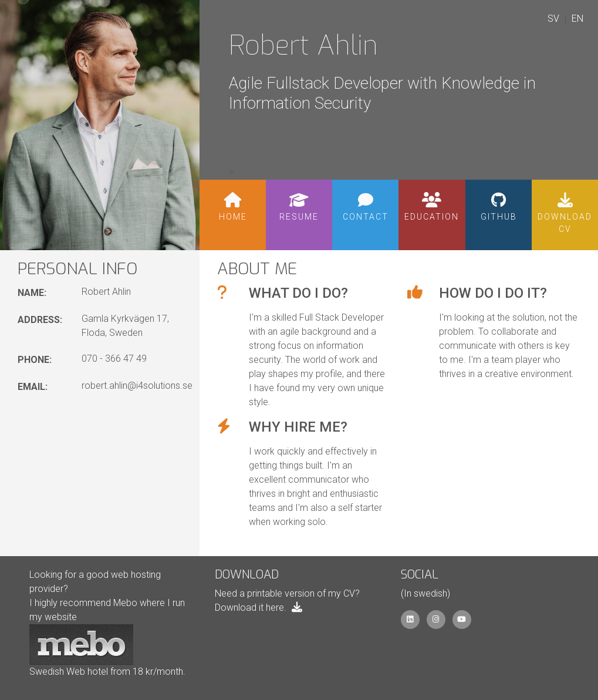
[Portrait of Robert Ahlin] (100, 125)
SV (553, 18)
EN (577, 18)
